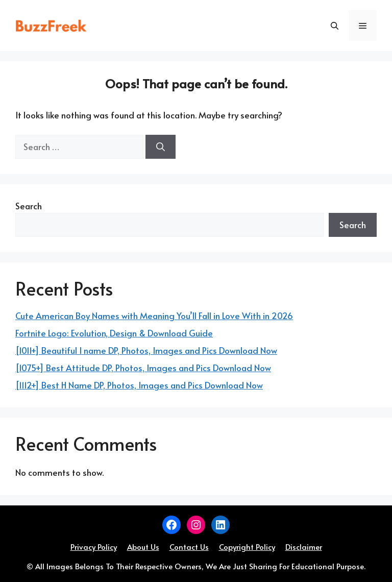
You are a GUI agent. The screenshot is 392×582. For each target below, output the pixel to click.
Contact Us (189, 547)
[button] (335, 26)
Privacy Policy (94, 547)
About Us (143, 547)
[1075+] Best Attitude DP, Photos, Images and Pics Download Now (143, 368)
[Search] (161, 147)
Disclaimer (304, 547)
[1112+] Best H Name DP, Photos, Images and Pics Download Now (139, 385)
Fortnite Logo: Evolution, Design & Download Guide (114, 333)
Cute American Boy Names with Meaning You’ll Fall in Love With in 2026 (154, 316)
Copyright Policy (247, 547)
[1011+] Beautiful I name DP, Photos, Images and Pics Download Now (146, 350)
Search (29, 206)
